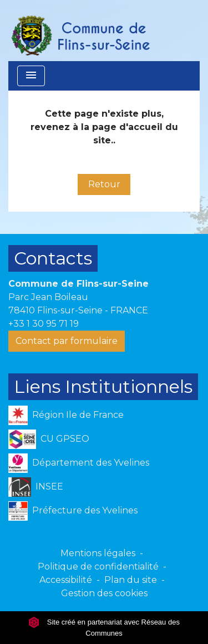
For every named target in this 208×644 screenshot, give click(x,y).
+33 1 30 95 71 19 (44, 324)
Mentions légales (98, 553)
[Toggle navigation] (31, 76)
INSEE (36, 487)
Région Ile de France (66, 415)
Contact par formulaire (67, 341)
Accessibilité (66, 580)
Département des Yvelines (79, 463)
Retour (104, 184)
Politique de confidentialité (98, 566)
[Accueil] (80, 31)
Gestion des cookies (104, 593)
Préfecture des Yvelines (73, 511)
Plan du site (131, 580)
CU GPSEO (49, 439)
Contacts (53, 258)
